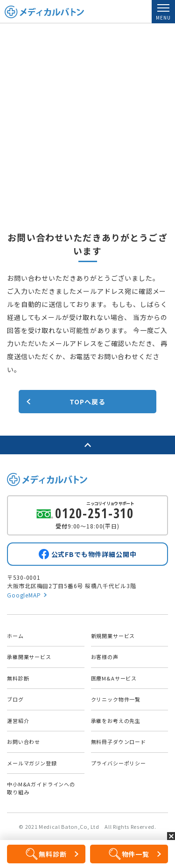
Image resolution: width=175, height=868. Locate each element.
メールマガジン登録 (32, 763)
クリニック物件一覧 (116, 699)
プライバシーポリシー (119, 763)
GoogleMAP (24, 595)
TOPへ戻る (87, 402)
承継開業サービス (29, 657)
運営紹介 (18, 721)
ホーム (15, 636)
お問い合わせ (24, 742)
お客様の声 (105, 657)
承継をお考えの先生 (116, 721)
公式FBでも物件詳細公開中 (94, 554)
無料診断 (18, 678)
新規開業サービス (113, 636)
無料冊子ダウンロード (119, 742)
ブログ (15, 699)
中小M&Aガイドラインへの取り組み (41, 788)
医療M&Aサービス (114, 678)
